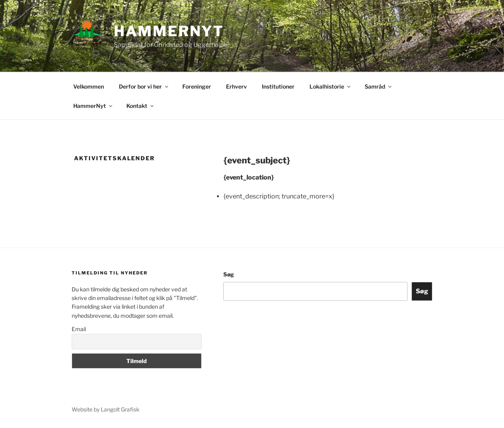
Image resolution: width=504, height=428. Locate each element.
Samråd (379, 86)
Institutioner (278, 86)
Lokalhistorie (331, 86)
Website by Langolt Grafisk (106, 409)
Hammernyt (169, 31)
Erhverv (236, 86)
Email (79, 329)
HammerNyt (93, 106)
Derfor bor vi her (144, 86)
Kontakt (141, 106)
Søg (229, 274)
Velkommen (89, 86)
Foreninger (197, 86)
